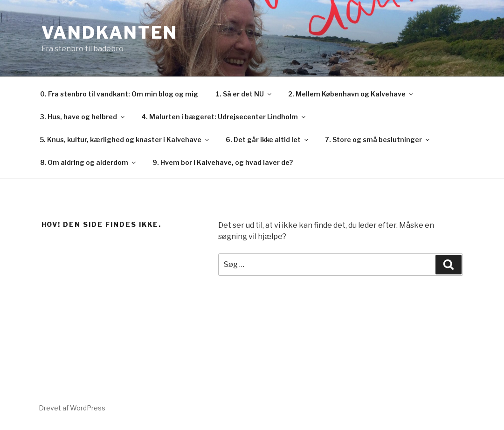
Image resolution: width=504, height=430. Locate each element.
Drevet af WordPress (72, 408)
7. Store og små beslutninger (378, 140)
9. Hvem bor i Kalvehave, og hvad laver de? (223, 162)
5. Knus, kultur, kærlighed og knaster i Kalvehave (125, 140)
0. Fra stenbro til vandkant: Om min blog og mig (119, 94)
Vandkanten (110, 33)
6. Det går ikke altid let (268, 140)
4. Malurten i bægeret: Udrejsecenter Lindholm (224, 117)
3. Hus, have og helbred (83, 117)
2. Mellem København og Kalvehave (351, 94)
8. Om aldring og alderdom (89, 162)
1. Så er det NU (244, 94)
